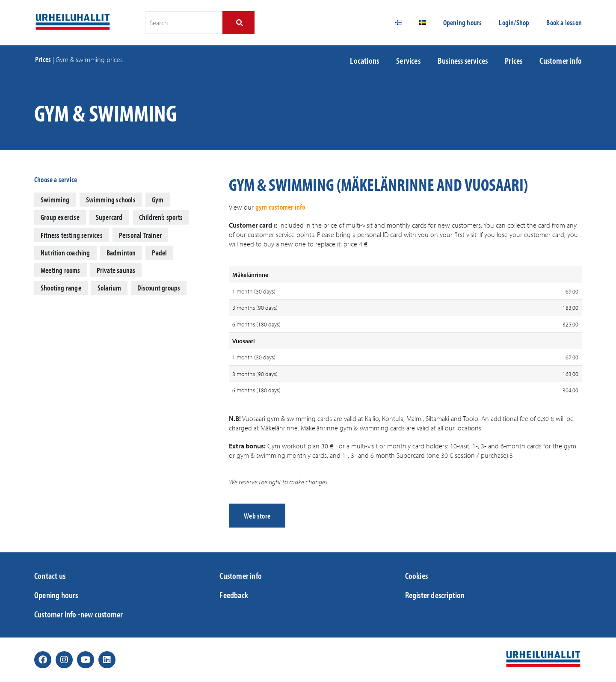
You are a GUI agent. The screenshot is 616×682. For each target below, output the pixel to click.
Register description (435, 595)
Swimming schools (111, 200)
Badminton (121, 253)
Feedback (234, 595)
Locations (364, 60)
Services (408, 60)
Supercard (109, 217)
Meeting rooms (61, 270)
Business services (463, 60)
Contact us (50, 575)
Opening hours (463, 22)
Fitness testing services (72, 235)
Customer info (561, 60)
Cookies (416, 575)
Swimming (55, 200)
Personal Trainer (140, 235)
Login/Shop (514, 22)
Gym (158, 200)
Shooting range (61, 288)
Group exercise (60, 217)
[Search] (238, 23)
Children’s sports (161, 217)
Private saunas (116, 270)
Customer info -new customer (78, 614)
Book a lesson (564, 22)
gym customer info (280, 207)
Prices (43, 59)
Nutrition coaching (65, 253)
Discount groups (159, 288)
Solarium (110, 288)
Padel (159, 253)
